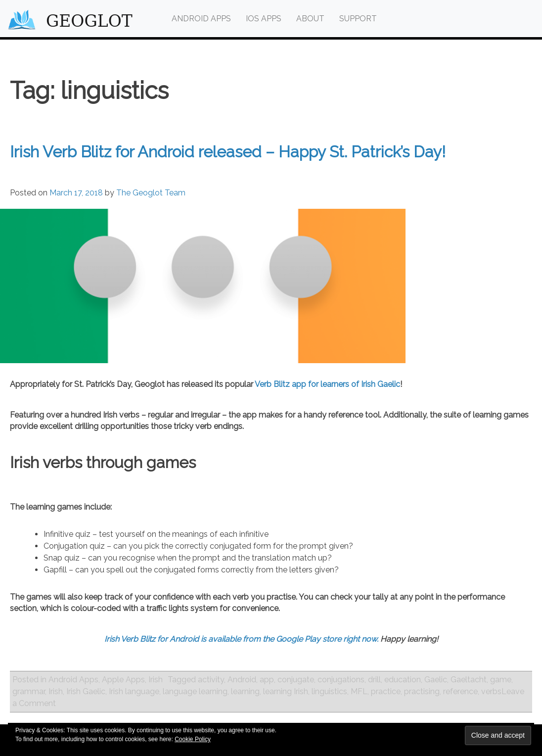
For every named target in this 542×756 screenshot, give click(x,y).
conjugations (341, 680)
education (403, 680)
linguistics (329, 691)
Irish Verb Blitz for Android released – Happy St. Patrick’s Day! (228, 152)
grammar (29, 691)
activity (211, 680)
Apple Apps (123, 680)
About (310, 19)
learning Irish (286, 691)
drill (374, 680)
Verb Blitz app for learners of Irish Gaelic (327, 384)
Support (358, 19)
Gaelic (436, 680)
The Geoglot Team (151, 193)
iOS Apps (264, 19)
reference (460, 691)
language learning (195, 691)
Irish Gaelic (86, 691)
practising (422, 691)
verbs (491, 691)
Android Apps (201, 19)
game (501, 680)
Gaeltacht (469, 680)
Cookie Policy (193, 739)
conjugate (296, 680)
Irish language (134, 691)
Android (242, 680)
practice (386, 691)
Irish (156, 680)
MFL (359, 691)
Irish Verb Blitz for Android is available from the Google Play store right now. (241, 639)
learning (245, 691)
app (267, 680)
